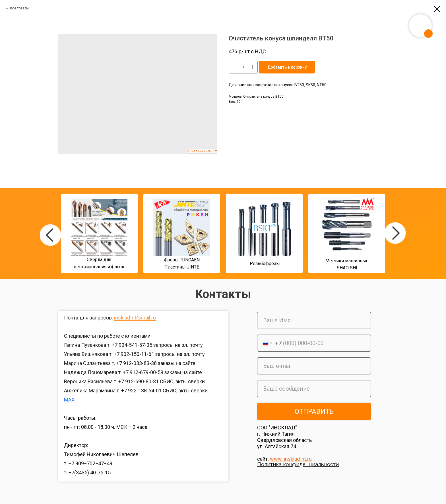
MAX (69, 400)
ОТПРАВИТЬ (314, 411)
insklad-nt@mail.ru (135, 318)
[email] (314, 366)
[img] (50, 235)
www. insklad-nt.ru (291, 459)
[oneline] (314, 389)
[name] (314, 320)
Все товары (19, 8)
